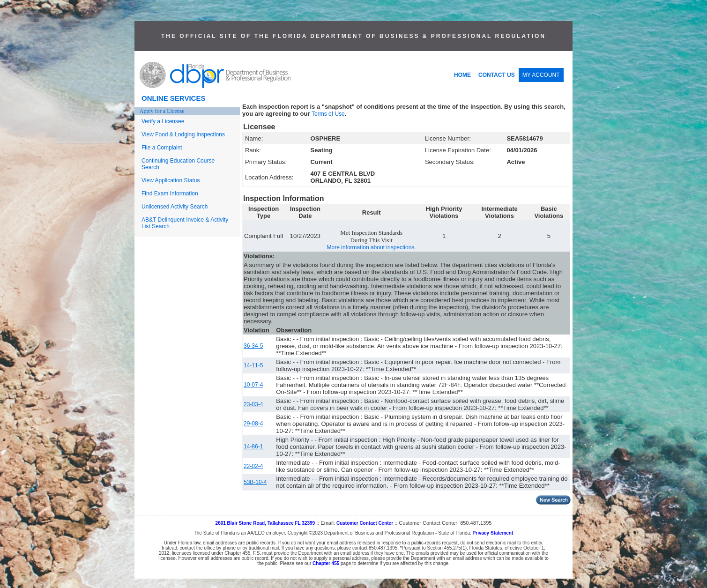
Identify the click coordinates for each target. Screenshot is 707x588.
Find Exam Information (170, 194)
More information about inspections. (372, 247)
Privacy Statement (493, 533)
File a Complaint (162, 148)
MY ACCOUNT (541, 75)
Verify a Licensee (163, 121)
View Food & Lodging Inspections (183, 134)
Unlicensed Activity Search (175, 207)
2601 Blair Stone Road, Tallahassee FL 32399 (265, 523)
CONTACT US (497, 75)
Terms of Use (328, 114)
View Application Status (171, 180)
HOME (462, 75)
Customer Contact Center (365, 523)
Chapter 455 (326, 563)
